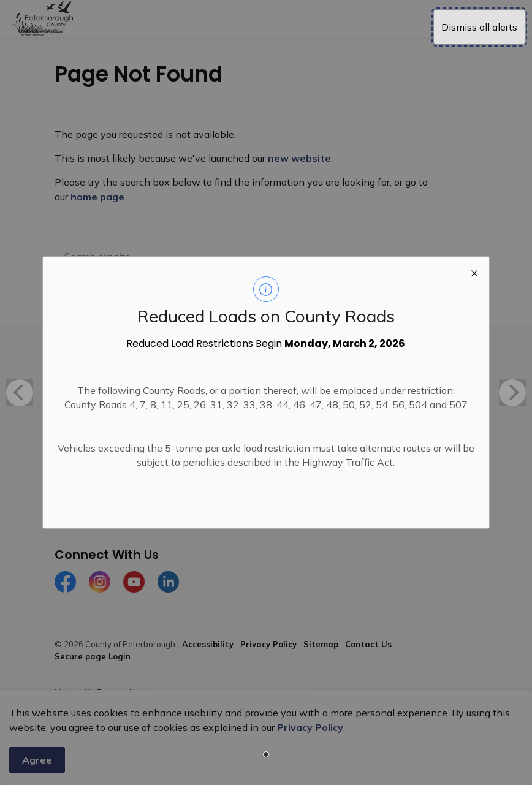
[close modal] (474, 271)
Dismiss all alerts (479, 27)
